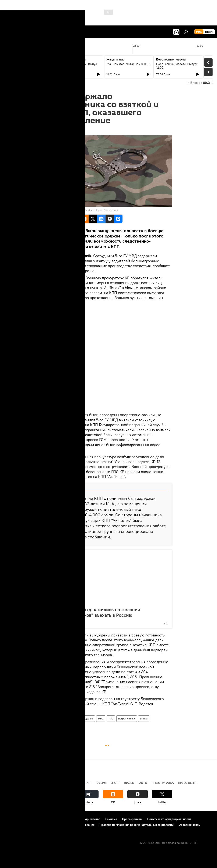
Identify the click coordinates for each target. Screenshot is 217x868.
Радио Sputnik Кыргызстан (69, 783)
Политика (36, 783)
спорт (115, 783)
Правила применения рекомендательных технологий (137, 825)
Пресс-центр (188, 783)
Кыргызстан (69, 718)
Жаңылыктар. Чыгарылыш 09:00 (26, 66)
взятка (144, 718)
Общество (87, 718)
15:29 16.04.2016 (56, 130)
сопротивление (56, 727)
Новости (52, 718)
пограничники (127, 718)
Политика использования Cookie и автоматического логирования (49, 825)
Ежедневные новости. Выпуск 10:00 (78, 66)
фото (143, 783)
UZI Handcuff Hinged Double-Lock (99, 210)
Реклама (111, 819)
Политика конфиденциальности (169, 819)
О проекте (12, 819)
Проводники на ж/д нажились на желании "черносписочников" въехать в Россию (95, 612)
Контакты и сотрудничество (81, 819)
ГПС (111, 718)
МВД (101, 718)
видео (129, 783)
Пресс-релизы (132, 819)
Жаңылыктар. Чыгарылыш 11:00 (129, 64)
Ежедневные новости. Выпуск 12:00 (177, 66)
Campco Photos (68, 210)
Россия (100, 783)
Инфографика (163, 783)
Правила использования (40, 819)
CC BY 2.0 (51, 210)
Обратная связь (189, 825)
